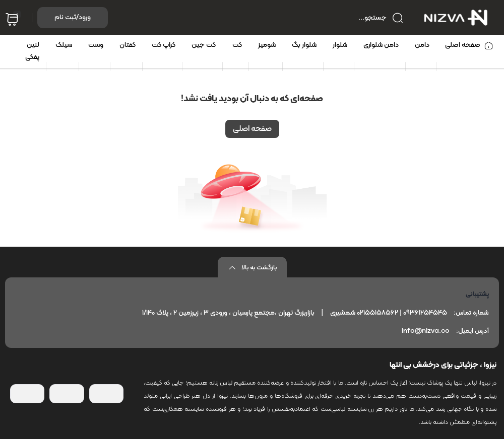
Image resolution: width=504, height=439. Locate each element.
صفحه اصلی (252, 129)
